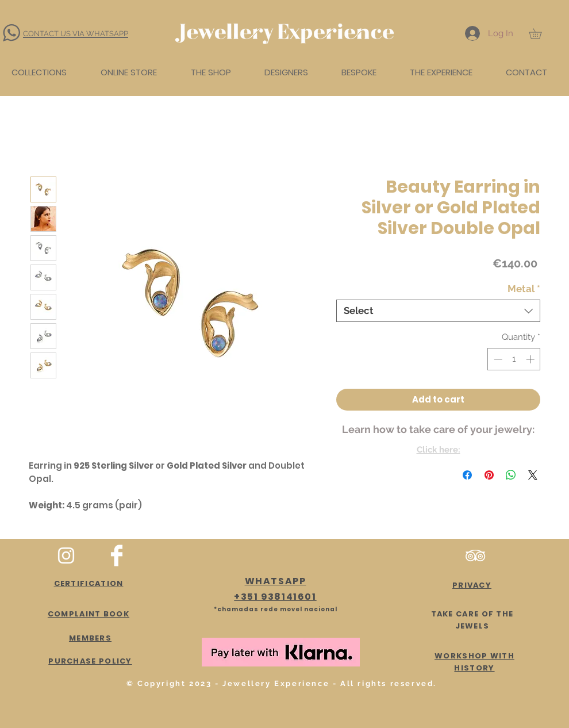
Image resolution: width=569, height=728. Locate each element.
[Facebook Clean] (117, 555)
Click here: (439, 450)
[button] (540, 33)
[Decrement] (497, 359)
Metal (524, 289)
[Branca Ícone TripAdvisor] (475, 555)
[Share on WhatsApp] (511, 475)
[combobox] (438, 311)
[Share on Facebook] (467, 475)
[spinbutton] (514, 359)
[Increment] (531, 359)
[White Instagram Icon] (66, 555)
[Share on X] (533, 475)
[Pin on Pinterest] (489, 475)
